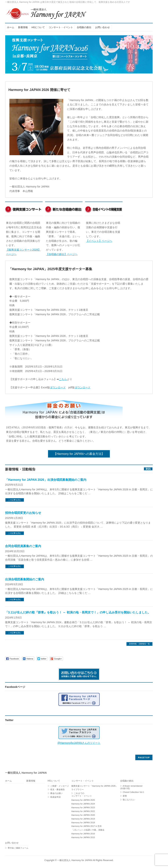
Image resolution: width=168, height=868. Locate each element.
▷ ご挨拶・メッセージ (58, 786)
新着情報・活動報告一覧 (139, 644)
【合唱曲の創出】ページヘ (62, 254)
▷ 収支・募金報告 (56, 789)
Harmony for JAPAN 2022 (83, 811)
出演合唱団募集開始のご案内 (25, 579)
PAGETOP (144, 757)
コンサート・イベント (83, 781)
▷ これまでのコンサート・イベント (82, 795)
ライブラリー (78, 789)
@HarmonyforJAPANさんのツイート (79, 743)
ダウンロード (58, 387)
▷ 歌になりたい (128, 800)
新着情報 (31, 781)
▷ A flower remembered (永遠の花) (131, 787)
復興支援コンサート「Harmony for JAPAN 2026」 (95, 786)
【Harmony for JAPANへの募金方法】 (79, 454)
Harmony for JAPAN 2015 (83, 837)
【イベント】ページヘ (99, 241)
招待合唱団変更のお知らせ (23, 513)
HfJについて (54, 781)
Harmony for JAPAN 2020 (83, 815)
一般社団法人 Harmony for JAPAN (75, 860)
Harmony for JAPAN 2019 (83, 819)
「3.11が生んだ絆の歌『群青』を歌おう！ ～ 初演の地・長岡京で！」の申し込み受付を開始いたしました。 (78, 612)
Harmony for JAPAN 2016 (83, 834)
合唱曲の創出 (127, 781)
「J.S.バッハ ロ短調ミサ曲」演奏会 (88, 830)
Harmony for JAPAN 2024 (83, 804)
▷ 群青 (124, 796)
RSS (148, 469)
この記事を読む (15, 500)
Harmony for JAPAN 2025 (83, 800)
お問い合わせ (12, 843)
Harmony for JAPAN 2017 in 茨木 (87, 826)
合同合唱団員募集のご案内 (23, 546)
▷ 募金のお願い (55, 793)
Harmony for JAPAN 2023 (83, 808)
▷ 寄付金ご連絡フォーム (17, 848)
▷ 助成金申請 (54, 797)
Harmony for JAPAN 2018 (83, 823)
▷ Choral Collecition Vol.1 (132, 792)
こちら (63, 379)
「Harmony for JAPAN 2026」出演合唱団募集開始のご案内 (46, 480)
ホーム (8, 781)
